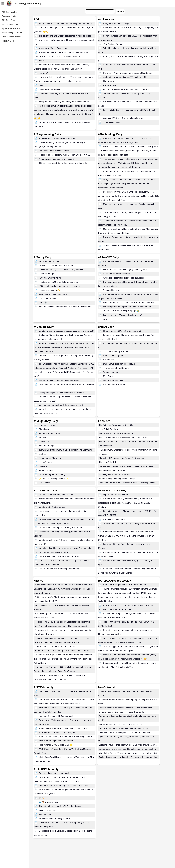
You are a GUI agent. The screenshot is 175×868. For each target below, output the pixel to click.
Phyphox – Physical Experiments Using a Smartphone (128, 73)
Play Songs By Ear (10, 24)
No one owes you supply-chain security (57, 159)
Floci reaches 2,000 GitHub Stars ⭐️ (56, 745)
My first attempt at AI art (114, 384)
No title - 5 (44, 466)
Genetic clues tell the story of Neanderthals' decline (122, 712)
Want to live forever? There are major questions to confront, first (128, 753)
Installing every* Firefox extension (114, 475)
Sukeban (43, 438)
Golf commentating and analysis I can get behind (61, 270)
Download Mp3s (9, 16)
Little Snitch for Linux (108, 429)
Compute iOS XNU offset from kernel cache (123, 118)
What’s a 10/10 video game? (52, 507)
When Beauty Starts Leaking (52, 475)
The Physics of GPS (112, 122)
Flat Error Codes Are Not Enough (54, 151)
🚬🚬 (42, 798)
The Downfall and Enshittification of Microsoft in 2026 (123, 438)
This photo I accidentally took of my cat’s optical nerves (64, 102)
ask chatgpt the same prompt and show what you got (127, 307)
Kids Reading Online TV (12, 33)
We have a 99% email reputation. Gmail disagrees (126, 89)
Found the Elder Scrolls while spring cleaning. (60, 380)
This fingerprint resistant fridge (53, 294)
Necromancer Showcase (50, 458)
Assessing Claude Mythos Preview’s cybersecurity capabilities (127, 483)
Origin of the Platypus (113, 380)
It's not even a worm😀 (49, 290)
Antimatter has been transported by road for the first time (125, 733)
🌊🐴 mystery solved (49, 802)
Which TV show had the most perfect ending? (60, 569)
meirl (41, 85)
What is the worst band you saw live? (56, 495)
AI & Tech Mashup (10, 12)
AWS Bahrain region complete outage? (57, 741)
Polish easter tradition (49, 261)
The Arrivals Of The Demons (116, 368)
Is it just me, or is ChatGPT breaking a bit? (122, 315)
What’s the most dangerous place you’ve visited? (61, 528)
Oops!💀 (43, 303)
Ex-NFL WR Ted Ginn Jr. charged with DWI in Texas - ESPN (62, 651)
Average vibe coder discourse (117, 274)
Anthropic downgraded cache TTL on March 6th (125, 77)
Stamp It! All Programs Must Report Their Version (121, 458)
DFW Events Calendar (11, 37)
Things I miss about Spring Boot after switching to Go (63, 163)
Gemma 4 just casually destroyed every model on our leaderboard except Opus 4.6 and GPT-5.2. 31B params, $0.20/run (125, 503)
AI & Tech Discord (10, 20)
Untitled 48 (44, 442)
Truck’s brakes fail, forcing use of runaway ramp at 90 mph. (66, 24)
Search (120, 11)
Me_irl (42, 61)
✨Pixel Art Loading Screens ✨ (54, 479)
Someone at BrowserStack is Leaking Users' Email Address (126, 466)
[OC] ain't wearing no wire (51, 278)
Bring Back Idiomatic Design (116, 24)
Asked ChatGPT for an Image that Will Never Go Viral (63, 786)
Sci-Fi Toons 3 (45, 483)
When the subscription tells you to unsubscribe (124, 278)
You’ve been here (111, 372)
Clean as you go (46, 274)
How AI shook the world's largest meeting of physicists (124, 728)
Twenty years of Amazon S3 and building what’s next (63, 728)
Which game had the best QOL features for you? (61, 405)
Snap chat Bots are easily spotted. (55, 819)
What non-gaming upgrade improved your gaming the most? (66, 331)
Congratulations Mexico (50, 89)
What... (106, 319)
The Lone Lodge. (47, 446)
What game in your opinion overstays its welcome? (62, 393)
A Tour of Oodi (110, 85)
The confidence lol (112, 290)
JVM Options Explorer (113, 44)
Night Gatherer (46, 462)
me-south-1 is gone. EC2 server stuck (56, 716)
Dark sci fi (44, 454)
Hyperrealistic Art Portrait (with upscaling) (122, 331)
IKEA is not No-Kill (47, 298)
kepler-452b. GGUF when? (115, 495)
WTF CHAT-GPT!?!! (48, 810)
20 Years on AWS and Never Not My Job (58, 138)
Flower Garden (46, 470)
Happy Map (108, 81)
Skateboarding (46, 429)
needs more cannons (49, 425)
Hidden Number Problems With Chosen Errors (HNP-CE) (65, 155)
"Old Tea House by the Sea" (116, 352)
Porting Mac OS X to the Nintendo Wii (116, 433)
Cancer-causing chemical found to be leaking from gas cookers (128, 749)
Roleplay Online (9, 41)
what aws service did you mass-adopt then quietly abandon (66, 737)
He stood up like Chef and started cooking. (58, 282)
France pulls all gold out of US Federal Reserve (125, 585)
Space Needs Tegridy (113, 356)
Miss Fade (108, 376)
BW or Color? (109, 360)
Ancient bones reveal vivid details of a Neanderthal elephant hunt (128, 757)
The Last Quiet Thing (108, 462)
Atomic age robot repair (50, 433)
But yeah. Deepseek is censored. (54, 773)
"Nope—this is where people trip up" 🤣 (121, 311)
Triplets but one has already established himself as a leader (66, 36)
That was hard (46, 814)
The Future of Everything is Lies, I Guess (117, 425)
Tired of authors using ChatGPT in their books (60, 806)
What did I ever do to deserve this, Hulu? (58, 266)
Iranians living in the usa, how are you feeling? (60, 556)
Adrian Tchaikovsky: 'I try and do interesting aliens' (122, 724)
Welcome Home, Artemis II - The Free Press (55, 647)
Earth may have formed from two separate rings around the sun (128, 745)
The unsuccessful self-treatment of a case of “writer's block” (66, 307)
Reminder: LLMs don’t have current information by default (129, 303)
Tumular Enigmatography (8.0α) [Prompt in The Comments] (66, 450)
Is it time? (43, 73)
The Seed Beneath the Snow (112, 470)
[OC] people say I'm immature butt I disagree (59, 286)
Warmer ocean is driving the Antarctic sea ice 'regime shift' (125, 708)
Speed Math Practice (11, 29)
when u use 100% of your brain (53, 48)
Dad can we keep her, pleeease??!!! (120, 364)
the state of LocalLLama (114, 519)
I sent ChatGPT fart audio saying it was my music (126, 270)
